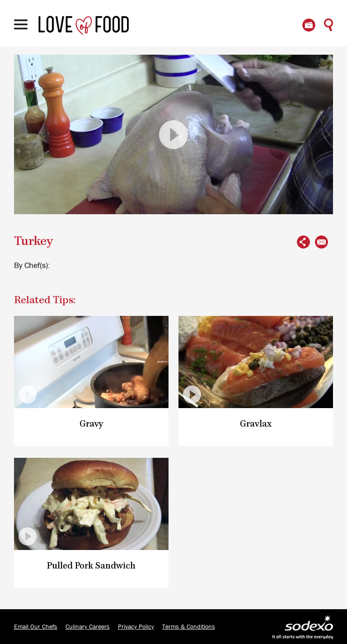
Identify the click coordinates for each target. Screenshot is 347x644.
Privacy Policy (136, 627)
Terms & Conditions (189, 627)
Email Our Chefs (36, 627)
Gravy (91, 424)
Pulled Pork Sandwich (91, 566)
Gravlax (256, 424)
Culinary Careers (88, 627)
